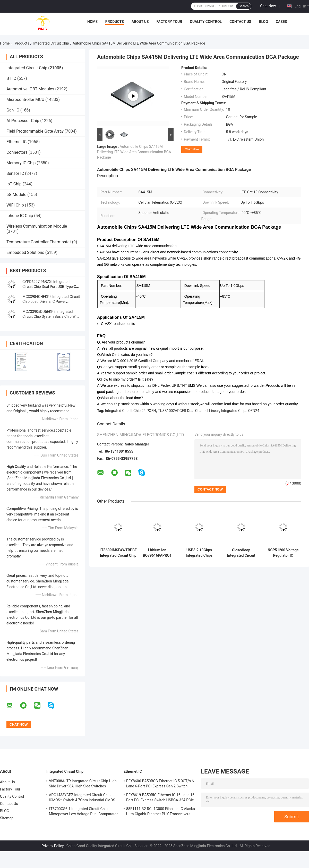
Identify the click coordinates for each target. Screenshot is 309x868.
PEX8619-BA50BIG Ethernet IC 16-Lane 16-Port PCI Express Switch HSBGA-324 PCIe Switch (161, 798)
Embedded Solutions (25, 252)
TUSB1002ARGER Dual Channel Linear (188, 411)
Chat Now (268, 6)
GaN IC (13, 110)
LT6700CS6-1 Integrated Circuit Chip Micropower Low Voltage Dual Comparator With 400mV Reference (83, 812)
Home (92, 22)
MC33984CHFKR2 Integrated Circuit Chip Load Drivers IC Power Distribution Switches (51, 302)
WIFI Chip (15, 205)
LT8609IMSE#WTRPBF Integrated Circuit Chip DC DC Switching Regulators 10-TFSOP (118, 553)
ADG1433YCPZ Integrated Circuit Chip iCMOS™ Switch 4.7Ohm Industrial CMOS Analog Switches (82, 798)
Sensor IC (15, 173)
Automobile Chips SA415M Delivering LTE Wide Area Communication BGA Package (134, 152)
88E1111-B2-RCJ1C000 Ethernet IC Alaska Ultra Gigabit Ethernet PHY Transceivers (161, 811)
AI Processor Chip (23, 121)
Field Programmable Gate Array (35, 131)
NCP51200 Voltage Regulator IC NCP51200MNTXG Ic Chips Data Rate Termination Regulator (283, 553)
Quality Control (206, 22)
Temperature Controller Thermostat (39, 242)
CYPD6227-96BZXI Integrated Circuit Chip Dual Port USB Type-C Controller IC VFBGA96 (49, 287)
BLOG (263, 22)
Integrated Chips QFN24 (240, 411)
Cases (281, 22)
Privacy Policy (53, 846)
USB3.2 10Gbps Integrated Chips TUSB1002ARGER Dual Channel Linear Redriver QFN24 (199, 553)
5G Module (16, 195)
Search (244, 6)
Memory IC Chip (21, 163)
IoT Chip (14, 184)
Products (115, 22)
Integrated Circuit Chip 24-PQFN (131, 411)
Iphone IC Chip (20, 216)
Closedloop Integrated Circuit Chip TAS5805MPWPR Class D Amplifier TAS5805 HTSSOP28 (241, 553)
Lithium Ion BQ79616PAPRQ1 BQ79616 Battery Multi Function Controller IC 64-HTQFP (157, 553)
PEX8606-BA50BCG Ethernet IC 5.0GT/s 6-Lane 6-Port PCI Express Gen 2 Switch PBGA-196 (161, 784)
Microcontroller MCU (25, 100)
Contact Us (240, 22)
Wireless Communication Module (37, 226)
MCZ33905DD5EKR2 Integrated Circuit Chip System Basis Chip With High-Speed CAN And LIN (51, 316)
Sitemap (7, 818)
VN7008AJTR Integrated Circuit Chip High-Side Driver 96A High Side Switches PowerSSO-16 (83, 784)
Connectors (17, 152)
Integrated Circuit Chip (51, 43)
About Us (140, 22)
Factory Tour (169, 22)
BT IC (11, 78)
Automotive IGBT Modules (30, 89)
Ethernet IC (16, 142)
